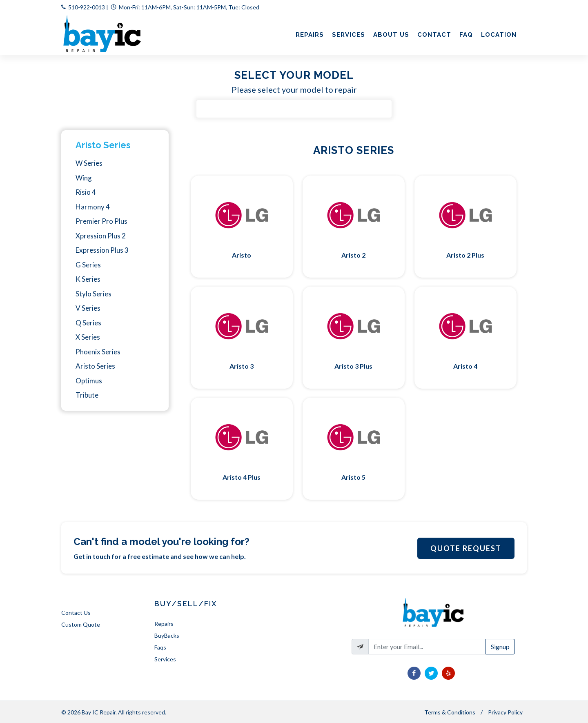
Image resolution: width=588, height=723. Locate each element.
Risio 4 (86, 192)
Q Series (88, 323)
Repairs (164, 624)
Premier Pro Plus (101, 221)
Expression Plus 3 (102, 250)
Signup (500, 646)
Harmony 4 (93, 207)
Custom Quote (81, 624)
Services (165, 659)
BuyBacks (167, 635)
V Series (88, 308)
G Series (88, 265)
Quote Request (466, 548)
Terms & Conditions (450, 712)
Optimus (89, 381)
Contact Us (76, 613)
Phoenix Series (98, 352)
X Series (88, 337)
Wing (84, 178)
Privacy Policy (505, 712)
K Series (88, 279)
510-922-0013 (87, 7)
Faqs (160, 647)
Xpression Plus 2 (101, 236)
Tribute (87, 395)
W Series (89, 163)
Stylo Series (94, 294)
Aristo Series (103, 145)
